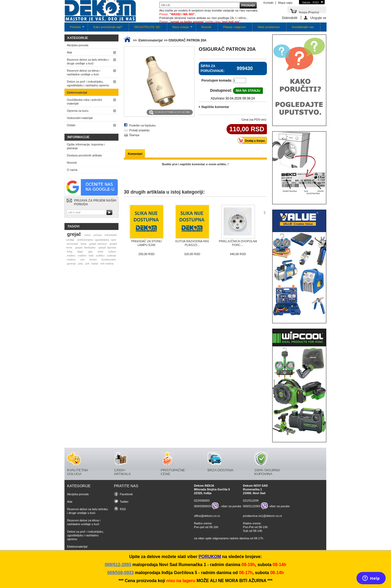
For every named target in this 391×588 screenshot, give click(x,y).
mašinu (71, 255)
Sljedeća (265, 213)
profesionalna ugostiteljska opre (97, 240)
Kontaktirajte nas (303, 27)
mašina (71, 260)
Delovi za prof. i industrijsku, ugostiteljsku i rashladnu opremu (88, 83)
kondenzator (109, 260)
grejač (74, 234)
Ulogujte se (318, 18)
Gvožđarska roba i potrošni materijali (84, 102)
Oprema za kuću (78, 111)
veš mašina (107, 264)
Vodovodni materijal (80, 118)
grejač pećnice (98, 244)
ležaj (70, 251)
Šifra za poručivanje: (213, 68)
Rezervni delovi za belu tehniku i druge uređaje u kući (88, 62)
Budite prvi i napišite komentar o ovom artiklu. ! (195, 164)
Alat (69, 52)
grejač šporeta (107, 247)
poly (80, 264)
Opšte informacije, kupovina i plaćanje (86, 146)
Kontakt (268, 3)
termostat (72, 244)
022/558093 (202, 501)
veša (100, 251)
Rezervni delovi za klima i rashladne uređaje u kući (83, 72)
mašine (82, 255)
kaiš (91, 255)
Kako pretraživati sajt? (108, 27)
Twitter (124, 502)
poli (87, 264)
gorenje (71, 264)
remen (93, 260)
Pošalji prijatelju (139, 130)
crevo (87, 235)
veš (82, 260)
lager (80, 251)
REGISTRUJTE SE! (147, 27)
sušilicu (100, 255)
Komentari (135, 154)
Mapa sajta (285, 3)
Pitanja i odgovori (235, 27)
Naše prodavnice (269, 27)
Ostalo (71, 125)
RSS (123, 509)
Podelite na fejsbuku (142, 125)
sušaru (112, 251)
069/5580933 (202, 506)
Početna (74, 28)
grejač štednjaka (85, 247)
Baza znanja (180, 28)
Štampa (134, 135)
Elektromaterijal (77, 93)
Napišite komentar (215, 107)
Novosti (206, 27)
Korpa (309, 12)
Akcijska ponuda (78, 45)
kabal (95, 264)
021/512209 (251, 501)
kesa (84, 244)
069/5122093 (252, 506)
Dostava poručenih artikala (84, 155)
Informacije (78, 137)
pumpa (98, 235)
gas (90, 251)
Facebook (126, 494)
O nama (72, 170)
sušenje (112, 255)
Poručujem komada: (217, 80)
